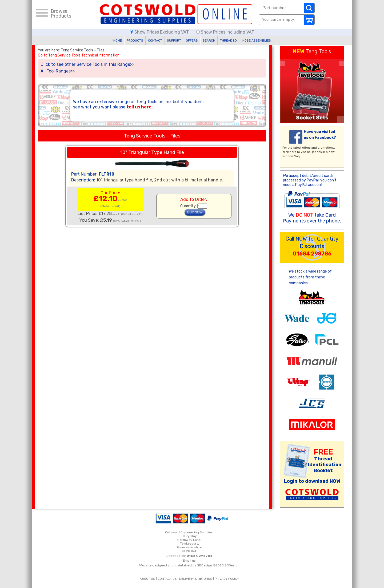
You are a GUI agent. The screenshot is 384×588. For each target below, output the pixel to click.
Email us (189, 561)
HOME (118, 40)
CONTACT (155, 40)
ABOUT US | (149, 579)
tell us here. (140, 107)
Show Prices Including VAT (225, 32)
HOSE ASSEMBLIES (257, 40)
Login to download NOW (312, 481)
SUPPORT (174, 40)
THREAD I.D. (229, 40)
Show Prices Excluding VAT (160, 32)
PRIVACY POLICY (227, 579)
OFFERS (192, 40)
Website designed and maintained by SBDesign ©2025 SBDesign (189, 565)
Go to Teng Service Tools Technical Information (79, 55)
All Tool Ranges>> (58, 71)
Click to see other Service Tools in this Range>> (87, 64)
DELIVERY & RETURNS (196, 579)
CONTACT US (167, 579)
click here (289, 152)
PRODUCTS (135, 40)
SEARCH (209, 40)
